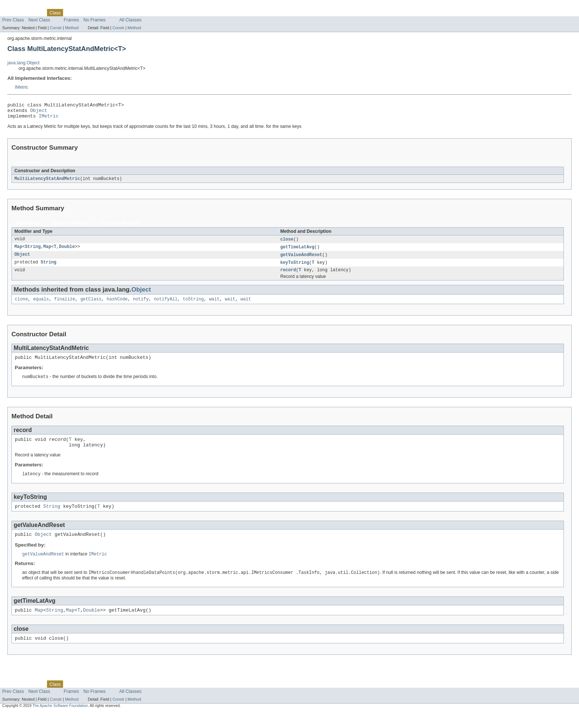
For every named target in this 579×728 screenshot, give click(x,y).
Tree (84, 13)
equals (41, 306)
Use (71, 13)
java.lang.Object (23, 63)
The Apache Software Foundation (60, 722)
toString (193, 306)
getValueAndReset (301, 259)
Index (126, 13)
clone (21, 306)
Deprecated (105, 13)
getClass (91, 306)
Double (67, 251)
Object (39, 112)
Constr (56, 28)
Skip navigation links (20, 6)
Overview (12, 13)
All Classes (130, 20)
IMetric (21, 87)
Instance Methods (70, 227)
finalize (65, 306)
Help (141, 13)
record (288, 276)
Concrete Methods (120, 227)
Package (34, 13)
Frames (71, 20)
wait (214, 306)
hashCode (117, 306)
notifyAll (166, 306)
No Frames (95, 20)
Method (72, 28)
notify (141, 306)
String (33, 251)
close (287, 243)
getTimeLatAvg (297, 251)
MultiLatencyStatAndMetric (47, 182)
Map (18, 251)
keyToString (295, 268)
